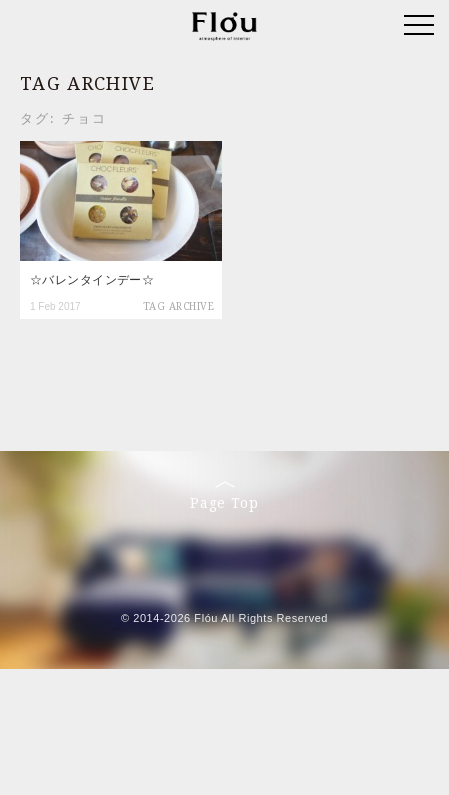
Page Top (224, 496)
